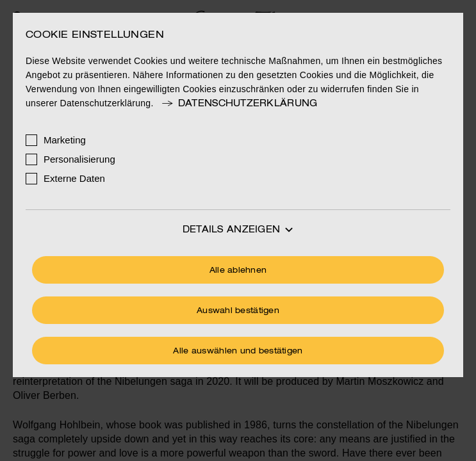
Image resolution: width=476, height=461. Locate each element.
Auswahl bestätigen (238, 311)
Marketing (65, 140)
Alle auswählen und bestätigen (238, 352)
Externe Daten (74, 178)
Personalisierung (79, 159)
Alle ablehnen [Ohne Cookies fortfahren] (238, 271)
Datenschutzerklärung (239, 104)
